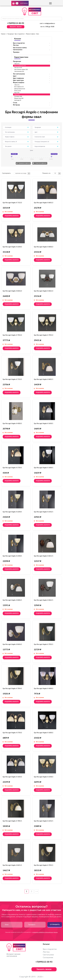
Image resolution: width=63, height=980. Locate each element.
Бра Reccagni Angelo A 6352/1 (44, 512)
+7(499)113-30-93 (16, 23)
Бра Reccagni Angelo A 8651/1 (12, 865)
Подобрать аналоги (12, 216)
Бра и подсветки (50, 949)
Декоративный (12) (20, 89)
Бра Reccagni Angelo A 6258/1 (12, 512)
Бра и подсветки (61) (20, 66)
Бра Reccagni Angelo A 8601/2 (44, 203)
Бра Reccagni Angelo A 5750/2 (12, 733)
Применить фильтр (24, 163)
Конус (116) (18, 91)
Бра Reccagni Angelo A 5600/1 (44, 468)
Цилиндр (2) (18, 100)
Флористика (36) (19, 98)
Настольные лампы (20, 48)
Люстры (46, 952)
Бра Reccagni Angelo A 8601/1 (44, 379)
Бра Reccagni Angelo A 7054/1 (12, 689)
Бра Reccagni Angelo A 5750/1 (12, 468)
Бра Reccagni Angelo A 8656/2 (12, 291)
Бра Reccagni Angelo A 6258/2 (12, 247)
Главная (3, 34)
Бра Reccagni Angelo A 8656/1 (12, 644)
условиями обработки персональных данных (45, 932)
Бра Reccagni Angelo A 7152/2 (12, 203)
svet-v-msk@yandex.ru (47, 24)
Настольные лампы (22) (21, 69)
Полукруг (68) (18, 96)
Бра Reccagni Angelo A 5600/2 (44, 733)
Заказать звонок (16, 27)
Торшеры (16, 52)
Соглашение (48, 958)
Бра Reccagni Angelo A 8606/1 (12, 600)
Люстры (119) (18, 68)
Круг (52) (17, 92)
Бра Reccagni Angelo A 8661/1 (44, 600)
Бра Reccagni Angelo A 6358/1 (12, 556)
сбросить (17, 64)
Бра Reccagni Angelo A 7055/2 (44, 335)
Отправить (55, 924)
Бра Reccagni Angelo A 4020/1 (12, 424)
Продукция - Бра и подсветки (16, 34)
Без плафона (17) (19, 87)
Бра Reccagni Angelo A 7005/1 (12, 821)
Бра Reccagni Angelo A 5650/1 (44, 424)
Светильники (48, 955)
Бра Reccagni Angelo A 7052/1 (44, 644)
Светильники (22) (19, 71)
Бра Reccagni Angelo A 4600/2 (44, 689)
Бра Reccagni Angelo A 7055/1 (44, 865)
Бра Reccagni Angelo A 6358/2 (44, 777)
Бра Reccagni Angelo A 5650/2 (12, 777)
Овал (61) (17, 94)
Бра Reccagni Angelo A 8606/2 (44, 247)
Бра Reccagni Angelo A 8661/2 (44, 291)
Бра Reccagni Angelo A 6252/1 (44, 821)
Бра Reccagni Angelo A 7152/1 (12, 379)
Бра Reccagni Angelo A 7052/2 (12, 335)
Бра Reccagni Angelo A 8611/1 (44, 556)
